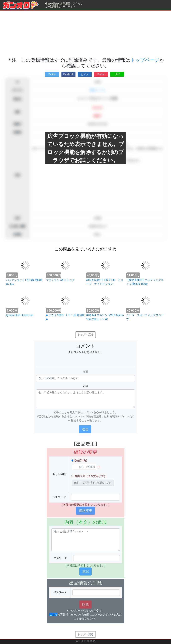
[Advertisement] (85, 34)
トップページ (145, 60)
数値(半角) (81, 460)
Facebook (68, 74)
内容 (85, 386)
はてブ (85, 74)
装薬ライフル (98, 90)
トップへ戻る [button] (85, 335)
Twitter (52, 74)
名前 (85, 372)
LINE (117, 74)
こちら (53, 615)
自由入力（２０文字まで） (91, 476)
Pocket (101, 74)
